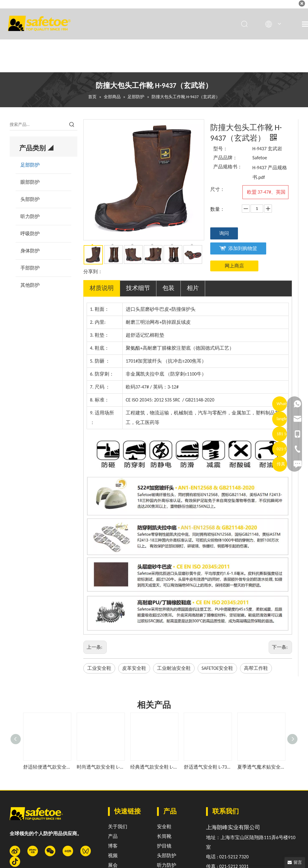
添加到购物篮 (243, 248)
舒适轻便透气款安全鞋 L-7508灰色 (47, 767)
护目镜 (164, 846)
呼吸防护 (30, 234)
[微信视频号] (86, 851)
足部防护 (30, 165)
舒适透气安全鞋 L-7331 (208, 767)
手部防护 (30, 268)
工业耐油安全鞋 (174, 668)
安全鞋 (164, 827)
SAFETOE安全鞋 (217, 668)
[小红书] (68, 851)
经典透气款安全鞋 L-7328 (154, 767)
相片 (193, 288)
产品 (113, 836)
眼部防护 (30, 182)
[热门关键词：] (72, 125)
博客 (113, 846)
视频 (113, 856)
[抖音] (15, 862)
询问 (224, 233)
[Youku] (33, 851)
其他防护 (30, 285)
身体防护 (30, 251)
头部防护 (30, 199)
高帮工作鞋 (256, 668)
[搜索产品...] (38, 125)
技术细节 (138, 288)
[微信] (50, 851)
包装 (168, 288)
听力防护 (30, 216)
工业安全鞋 (99, 668)
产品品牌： (225, 158)
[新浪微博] (15, 851)
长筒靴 (164, 836)
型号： (220, 149)
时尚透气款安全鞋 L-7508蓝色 (100, 767)
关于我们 (118, 827)
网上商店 (234, 266)
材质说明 (102, 288)
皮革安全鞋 (134, 668)
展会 (113, 865)
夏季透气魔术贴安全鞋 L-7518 (261, 767)
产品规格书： (228, 167)
